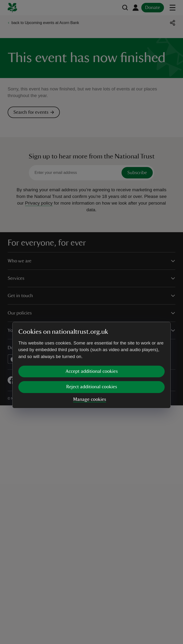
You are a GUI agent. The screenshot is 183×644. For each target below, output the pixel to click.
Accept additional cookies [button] (92, 328)
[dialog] (91, 322)
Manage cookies (90, 356)
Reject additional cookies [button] (92, 344)
